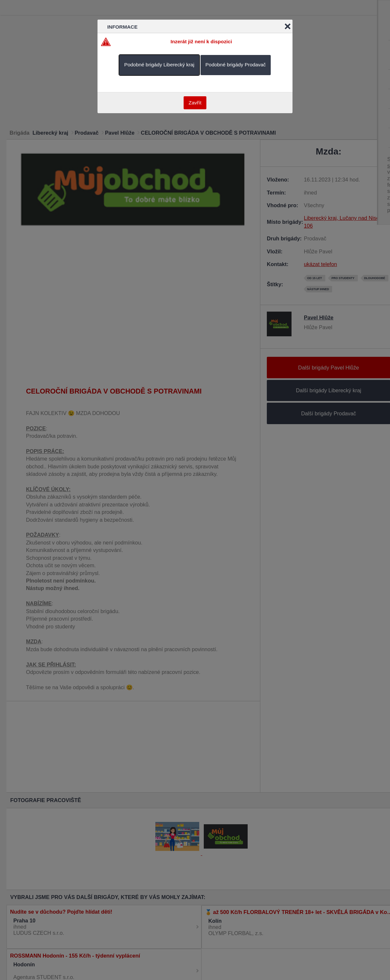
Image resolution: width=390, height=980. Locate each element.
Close (288, 26)
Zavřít (195, 103)
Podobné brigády (159, 65)
